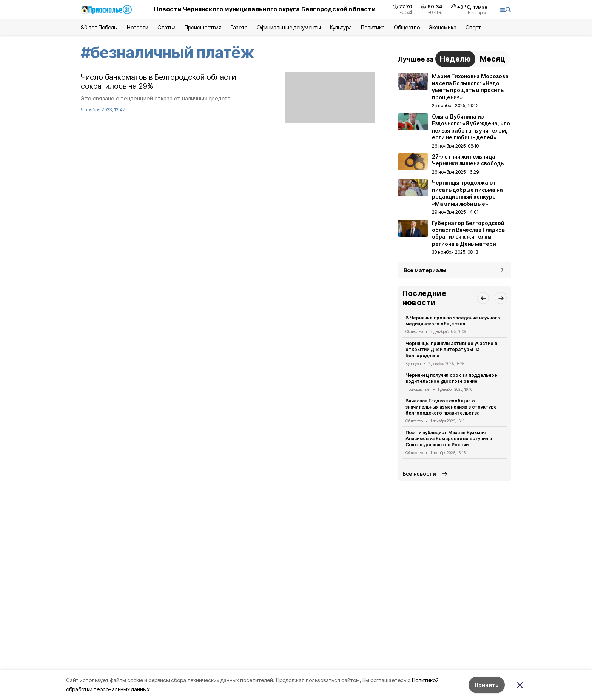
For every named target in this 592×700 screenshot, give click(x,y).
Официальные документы (289, 27)
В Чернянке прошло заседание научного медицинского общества (453, 321)
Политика (373, 27)
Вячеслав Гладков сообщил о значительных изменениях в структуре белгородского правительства (451, 407)
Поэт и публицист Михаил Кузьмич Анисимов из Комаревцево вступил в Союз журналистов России (449, 439)
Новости (137, 27)
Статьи (166, 27)
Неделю (455, 59)
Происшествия (203, 27)
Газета (239, 27)
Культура (341, 27)
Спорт (473, 27)
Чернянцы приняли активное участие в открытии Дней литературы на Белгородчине (451, 349)
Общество (407, 27)
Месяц (493, 59)
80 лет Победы (99, 27)
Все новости (419, 474)
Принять (487, 685)
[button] (483, 298)
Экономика (443, 27)
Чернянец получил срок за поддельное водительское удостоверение (451, 378)
